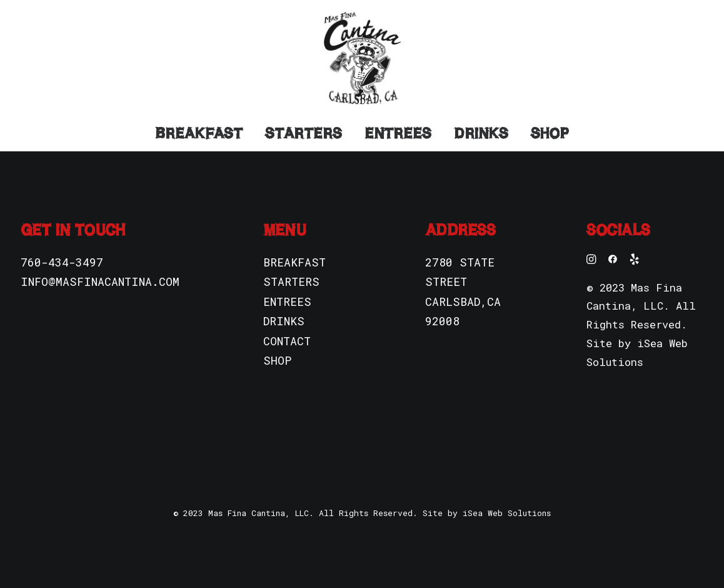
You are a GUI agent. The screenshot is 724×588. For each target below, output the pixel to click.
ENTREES (287, 302)
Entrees (398, 133)
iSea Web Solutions (507, 513)
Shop (550, 133)
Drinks (481, 133)
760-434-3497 (62, 262)
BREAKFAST (294, 262)
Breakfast (199, 133)
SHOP (277, 360)
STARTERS (291, 281)
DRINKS (284, 321)
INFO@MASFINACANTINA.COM (100, 281)
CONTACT (287, 341)
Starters (304, 133)
